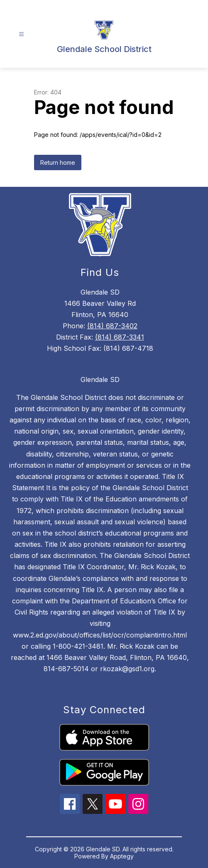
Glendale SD (100, 379)
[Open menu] (21, 34)
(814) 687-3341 (120, 337)
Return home (58, 162)
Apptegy (122, 856)
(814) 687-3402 (112, 326)
